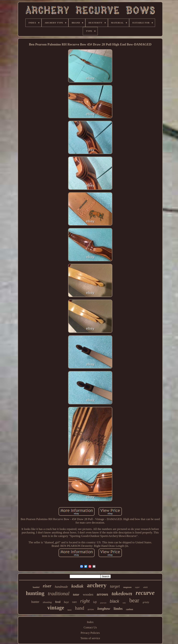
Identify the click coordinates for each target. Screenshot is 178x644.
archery (97, 585)
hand (80, 608)
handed (36, 587)
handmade (61, 587)
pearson (103, 603)
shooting (47, 602)
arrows (103, 594)
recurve (145, 593)
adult (145, 587)
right (85, 601)
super (137, 587)
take (124, 603)
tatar (76, 594)
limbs (118, 609)
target (115, 586)
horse (70, 610)
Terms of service (90, 638)
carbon (130, 609)
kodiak (77, 586)
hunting (35, 593)
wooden (88, 594)
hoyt (66, 602)
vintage (56, 608)
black (115, 601)
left (95, 602)
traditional (59, 593)
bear (134, 600)
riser (47, 586)
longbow (104, 609)
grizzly (146, 602)
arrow (91, 609)
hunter (35, 602)
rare (74, 602)
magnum (127, 587)
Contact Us (90, 627)
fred (58, 602)
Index (90, 622)
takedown (122, 593)
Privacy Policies (90, 633)
